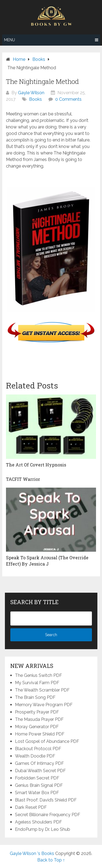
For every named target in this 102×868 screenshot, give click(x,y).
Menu (10, 40)
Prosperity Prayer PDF (37, 712)
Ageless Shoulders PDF (38, 822)
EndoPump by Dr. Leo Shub (43, 829)
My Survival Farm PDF (37, 683)
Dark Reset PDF (31, 807)
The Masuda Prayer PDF (39, 719)
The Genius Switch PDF (38, 675)
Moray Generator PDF (37, 727)
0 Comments (68, 99)
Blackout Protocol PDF (38, 749)
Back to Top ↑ (51, 860)
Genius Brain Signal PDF (39, 785)
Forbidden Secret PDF (37, 778)
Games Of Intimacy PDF (39, 763)
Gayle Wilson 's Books (32, 853)
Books (35, 99)
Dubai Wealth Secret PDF (40, 771)
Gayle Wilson (31, 93)
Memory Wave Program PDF (44, 705)
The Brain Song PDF (35, 697)
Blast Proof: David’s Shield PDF (46, 800)
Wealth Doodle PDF (35, 756)
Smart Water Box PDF (37, 793)
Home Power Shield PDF (40, 734)
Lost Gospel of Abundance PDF (47, 741)
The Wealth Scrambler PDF (42, 690)
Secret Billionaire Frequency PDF (48, 815)
